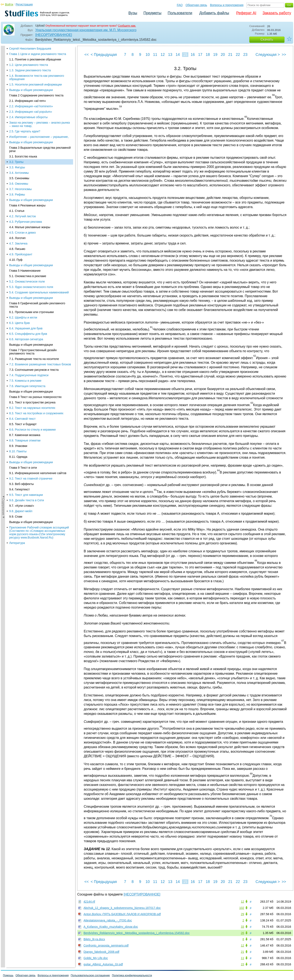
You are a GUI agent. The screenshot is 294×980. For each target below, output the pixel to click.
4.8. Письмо (17, 142)
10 (148, 55)
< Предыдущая (104, 55)
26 (242, 933)
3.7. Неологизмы (20, 82)
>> (284, 55)
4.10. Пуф (16, 153)
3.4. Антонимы (19, 66)
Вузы (133, 13)
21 (230, 55)
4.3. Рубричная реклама (26, 115)
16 (193, 55)
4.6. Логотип (17, 131)
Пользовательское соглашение (90, 975)
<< (87, 55)
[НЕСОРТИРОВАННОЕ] (54, 35)
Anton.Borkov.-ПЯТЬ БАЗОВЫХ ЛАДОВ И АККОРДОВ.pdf (122, 914)
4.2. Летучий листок (22, 109)
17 (200, 55)
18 (208, 55)
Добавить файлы (214, 13)
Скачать (267, 39)
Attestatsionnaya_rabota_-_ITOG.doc (108, 920)
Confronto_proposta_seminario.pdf (106, 945)
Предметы (152, 13)
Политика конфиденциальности (132, 975)
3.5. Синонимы (19, 71)
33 (242, 927)
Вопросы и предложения (227, 5)
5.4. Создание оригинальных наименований (39, 185)
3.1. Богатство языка (23, 49)
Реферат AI (246, 13)
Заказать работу (277, 13)
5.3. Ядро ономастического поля (31, 180)
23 (245, 55)
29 (242, 914)
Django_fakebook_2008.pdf (101, 952)
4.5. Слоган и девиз (22, 125)
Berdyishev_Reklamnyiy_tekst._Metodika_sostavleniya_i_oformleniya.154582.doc (137, 933)
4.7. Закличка (18, 136)
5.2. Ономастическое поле (27, 174)
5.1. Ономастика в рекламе (28, 169)
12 (163, 55)
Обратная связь (196, 5)
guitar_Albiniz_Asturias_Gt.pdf (103, 964)
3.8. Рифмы (17, 87)
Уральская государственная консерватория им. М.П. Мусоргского (86, 30)
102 (242, 908)
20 (223, 55)
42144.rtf (89, 902)
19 (215, 55)
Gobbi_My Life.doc (96, 958)
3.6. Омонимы (19, 77)
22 (238, 55)
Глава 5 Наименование (25, 164)
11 (155, 55)
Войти (9, 4)
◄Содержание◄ (3, 119)
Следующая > (268, 55)
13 (170, 55)
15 (185, 55)
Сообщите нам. (127, 26)
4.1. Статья (17, 104)
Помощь (8, 975)
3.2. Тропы (16, 55)
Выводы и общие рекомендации (31, 93)
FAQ (180, 5)
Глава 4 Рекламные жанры (27, 98)
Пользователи (180, 13)
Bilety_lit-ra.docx (94, 939)
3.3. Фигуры (17, 60)
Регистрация (24, 4)
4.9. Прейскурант (21, 147)
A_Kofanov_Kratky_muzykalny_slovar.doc (111, 927)
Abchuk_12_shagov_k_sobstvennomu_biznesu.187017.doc (122, 908)
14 (178, 55)
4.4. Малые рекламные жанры (30, 120)
